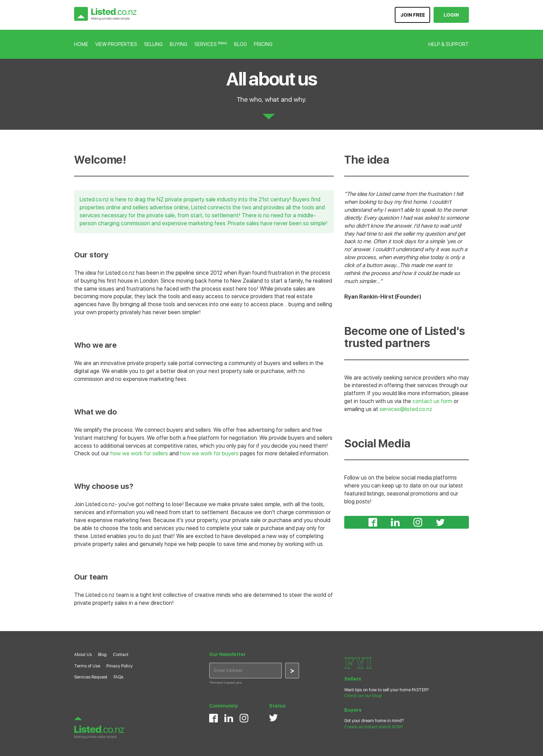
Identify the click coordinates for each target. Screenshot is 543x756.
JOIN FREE (413, 15)
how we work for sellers (139, 453)
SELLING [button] (153, 44)
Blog (102, 655)
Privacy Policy (119, 666)
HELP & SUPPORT (449, 44)
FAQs (118, 677)
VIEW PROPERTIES (116, 44)
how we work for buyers (209, 453)
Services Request (91, 677)
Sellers (353, 679)
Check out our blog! (363, 696)
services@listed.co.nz (406, 409)
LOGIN (451, 15)
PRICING (263, 44)
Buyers (353, 710)
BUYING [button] (179, 44)
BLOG (241, 44)
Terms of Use (87, 666)
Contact (121, 655)
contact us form (432, 401)
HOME (81, 44)
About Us (83, 655)
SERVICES (211, 44)
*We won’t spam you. (226, 682)
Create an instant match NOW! (374, 727)
